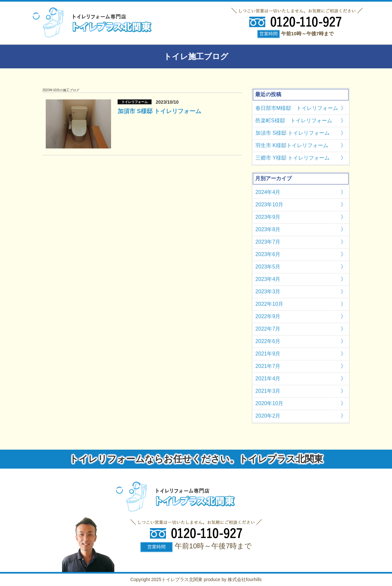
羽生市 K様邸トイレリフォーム (292, 145)
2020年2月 (268, 416)
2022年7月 (268, 329)
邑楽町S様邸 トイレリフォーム (294, 121)
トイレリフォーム (135, 102)
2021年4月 (268, 379)
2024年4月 (268, 192)
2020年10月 (269, 403)
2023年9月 (268, 217)
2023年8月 (268, 229)
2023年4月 (268, 279)
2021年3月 (268, 391)
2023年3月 (268, 292)
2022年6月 (268, 341)
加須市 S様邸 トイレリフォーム (159, 111)
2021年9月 (268, 354)
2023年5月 (268, 267)
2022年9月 (268, 316)
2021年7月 (268, 366)
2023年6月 (268, 254)
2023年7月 (268, 242)
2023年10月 (269, 205)
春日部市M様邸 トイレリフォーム (297, 108)
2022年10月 (269, 304)
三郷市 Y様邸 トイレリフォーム (293, 158)
